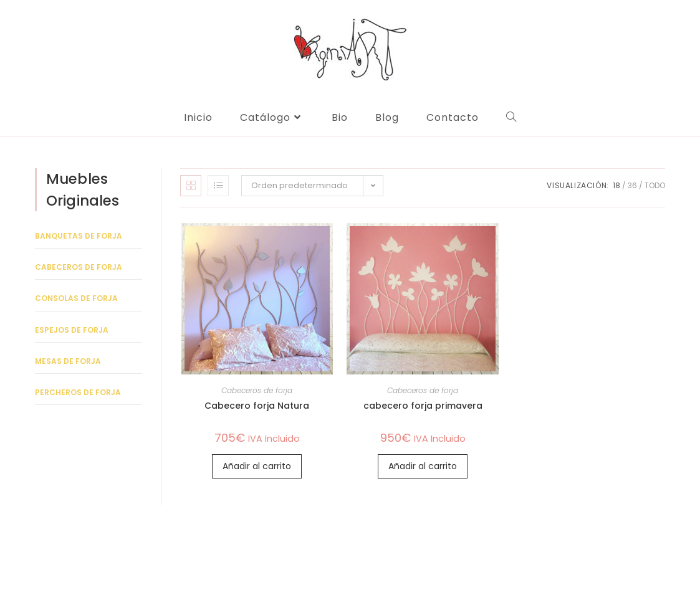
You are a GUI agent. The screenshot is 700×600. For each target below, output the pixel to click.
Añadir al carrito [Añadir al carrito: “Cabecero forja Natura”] (257, 466)
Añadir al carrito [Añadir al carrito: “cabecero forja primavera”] (423, 466)
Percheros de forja (78, 392)
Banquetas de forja (79, 236)
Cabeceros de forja (257, 390)
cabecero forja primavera (423, 406)
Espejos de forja (72, 330)
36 (632, 185)
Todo (655, 185)
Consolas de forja (76, 298)
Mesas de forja (68, 361)
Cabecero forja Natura (257, 406)
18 (616, 185)
